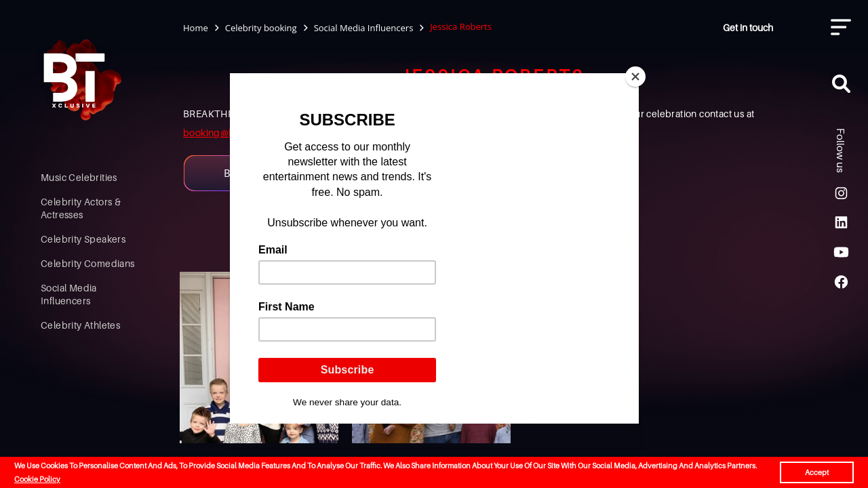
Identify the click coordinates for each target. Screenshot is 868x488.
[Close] (635, 77)
